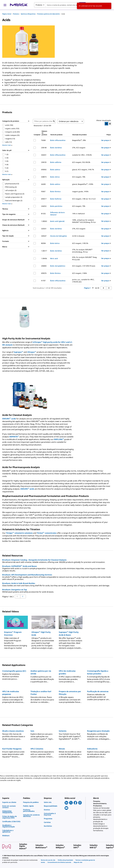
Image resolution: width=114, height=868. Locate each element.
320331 (44, 229)
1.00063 (44, 221)
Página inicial (7, 14)
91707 (43, 281)
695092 (44, 170)
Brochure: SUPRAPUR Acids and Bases (20, 566)
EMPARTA (14, 437)
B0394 (43, 243)
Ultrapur (32, 352)
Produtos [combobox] (39, 5)
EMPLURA (59, 439)
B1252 (43, 214)
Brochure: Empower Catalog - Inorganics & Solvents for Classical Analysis (34, 560)
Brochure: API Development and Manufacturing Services (27, 575)
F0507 (43, 191)
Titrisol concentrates (47, 533)
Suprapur (18, 352)
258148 (44, 148)
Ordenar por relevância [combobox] (69, 121)
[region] (57, 631)
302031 (44, 155)
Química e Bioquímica (28, 14)
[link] (12, 802)
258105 (44, 162)
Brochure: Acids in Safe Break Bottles (19, 583)
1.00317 (44, 251)
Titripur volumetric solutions (19, 533)
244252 (44, 206)
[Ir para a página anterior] (23, 597)
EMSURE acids (9, 419)
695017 (44, 199)
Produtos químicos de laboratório (48, 14)
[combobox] (60, 5)
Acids (63, 14)
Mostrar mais (7, 145)
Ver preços (106, 140)
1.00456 (44, 258)
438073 (44, 177)
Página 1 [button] (89, 288)
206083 (44, 266)
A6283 (43, 184)
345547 (44, 236)
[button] (16, 634)
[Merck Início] (19, 5)
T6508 (43, 140)
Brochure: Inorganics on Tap (15, 590)
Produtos (16, 14)
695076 (44, 273)
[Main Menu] (5, 5)
